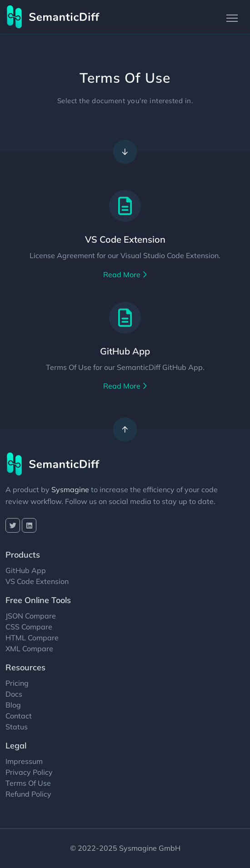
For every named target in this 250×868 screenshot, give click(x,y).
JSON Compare (31, 616)
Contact (19, 716)
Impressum (24, 761)
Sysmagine (70, 489)
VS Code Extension (125, 239)
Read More (125, 274)
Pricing (17, 683)
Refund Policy (28, 794)
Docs (14, 694)
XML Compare (29, 649)
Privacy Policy (29, 772)
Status (17, 727)
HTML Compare (32, 638)
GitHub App (125, 351)
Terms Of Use (28, 783)
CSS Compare (29, 627)
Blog (13, 705)
